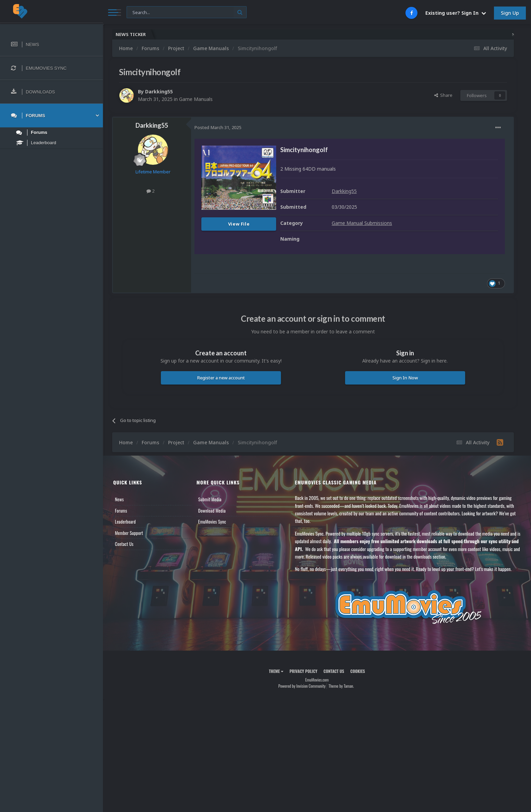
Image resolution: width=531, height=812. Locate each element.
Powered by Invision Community (302, 686)
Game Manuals (196, 99)
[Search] (187, 13)
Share (443, 95)
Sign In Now (405, 378)
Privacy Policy (303, 671)
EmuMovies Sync (212, 522)
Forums (121, 511)
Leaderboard (125, 522)
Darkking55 (159, 92)
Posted (218, 127)
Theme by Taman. (341, 686)
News (119, 499)
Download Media (212, 511)
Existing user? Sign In (456, 13)
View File (239, 224)
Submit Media (210, 499)
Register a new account (221, 378)
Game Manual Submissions (362, 223)
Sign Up (510, 13)
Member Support (129, 533)
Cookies (358, 671)
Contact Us (124, 544)
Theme (276, 671)
